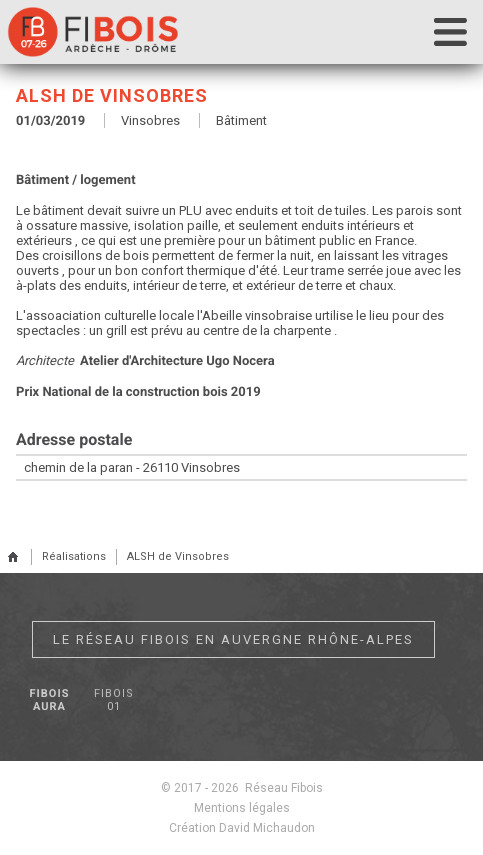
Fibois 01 (113, 700)
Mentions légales (242, 808)
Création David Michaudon (242, 828)
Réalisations (74, 556)
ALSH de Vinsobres (178, 556)
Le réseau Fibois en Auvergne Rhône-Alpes (233, 639)
